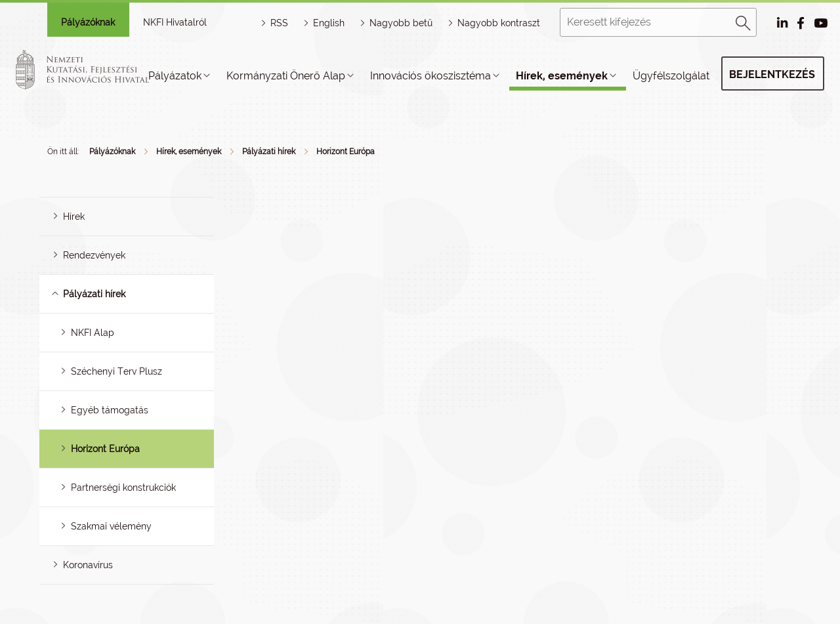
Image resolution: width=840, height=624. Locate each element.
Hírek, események (562, 76)
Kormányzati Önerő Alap (286, 76)
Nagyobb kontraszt (499, 23)
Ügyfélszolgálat (671, 76)
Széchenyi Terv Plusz (116, 371)
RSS (279, 23)
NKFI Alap (93, 333)
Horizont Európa (346, 152)
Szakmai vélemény (111, 526)
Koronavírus (88, 565)
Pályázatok (175, 76)
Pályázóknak (88, 22)
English (329, 23)
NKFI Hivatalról (175, 22)
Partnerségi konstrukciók (123, 488)
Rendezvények (94, 255)
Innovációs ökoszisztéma (430, 76)
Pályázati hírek (269, 152)
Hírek (74, 217)
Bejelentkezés (772, 74)
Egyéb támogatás (110, 410)
